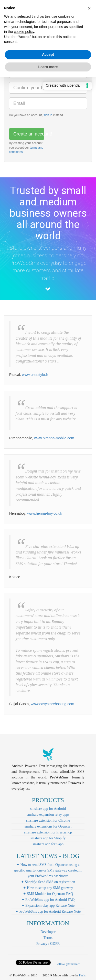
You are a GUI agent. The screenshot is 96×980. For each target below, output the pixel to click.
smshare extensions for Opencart (48, 826)
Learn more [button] (48, 67)
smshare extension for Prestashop (48, 832)
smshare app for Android (48, 809)
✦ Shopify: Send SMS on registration (48, 882)
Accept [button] (48, 55)
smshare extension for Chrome (48, 820)
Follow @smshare (68, 964)
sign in (48, 115)
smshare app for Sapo (48, 844)
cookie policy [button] (24, 32)
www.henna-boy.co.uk (45, 513)
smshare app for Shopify (48, 838)
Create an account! (29, 134)
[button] (89, 8)
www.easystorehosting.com (52, 704)
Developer (48, 932)
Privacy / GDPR (48, 944)
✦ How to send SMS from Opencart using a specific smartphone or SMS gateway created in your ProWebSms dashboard (48, 870)
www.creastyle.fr (35, 375)
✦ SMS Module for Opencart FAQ (48, 894)
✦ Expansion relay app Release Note (48, 906)
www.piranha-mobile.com (54, 438)
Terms (48, 938)
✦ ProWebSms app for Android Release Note (48, 911)
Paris (82, 975)
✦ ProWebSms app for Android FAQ (48, 900)
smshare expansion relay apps (48, 815)
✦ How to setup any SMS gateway (48, 888)
